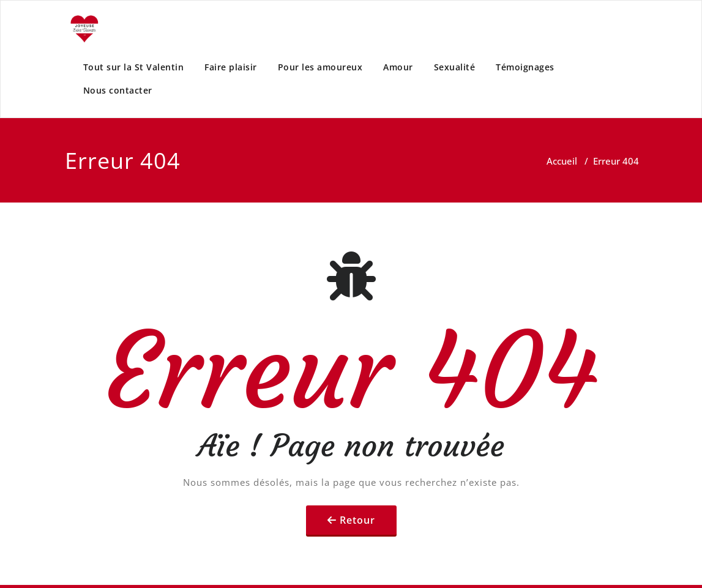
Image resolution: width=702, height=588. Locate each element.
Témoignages (525, 67)
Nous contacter (118, 90)
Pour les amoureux (320, 67)
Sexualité (455, 67)
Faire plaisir (231, 67)
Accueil (562, 161)
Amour (398, 67)
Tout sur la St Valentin (134, 67)
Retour (357, 520)
